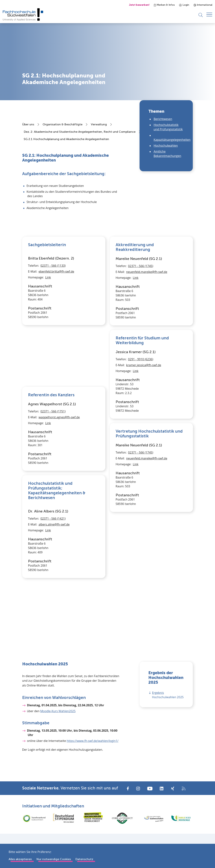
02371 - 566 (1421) (53, 577)
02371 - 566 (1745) (141, 267)
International (203, 5)
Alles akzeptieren (20, 859)
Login (184, 5)
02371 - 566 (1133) (53, 324)
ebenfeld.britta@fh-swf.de (56, 330)
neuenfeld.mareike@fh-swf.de (147, 273)
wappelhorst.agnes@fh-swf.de (59, 418)
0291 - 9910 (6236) (141, 360)
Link (48, 336)
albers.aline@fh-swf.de (54, 583)
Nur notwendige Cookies (54, 859)
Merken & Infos (164, 5)
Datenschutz (84, 859)
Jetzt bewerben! (139, 5)
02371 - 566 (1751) (53, 412)
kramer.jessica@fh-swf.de (144, 366)
